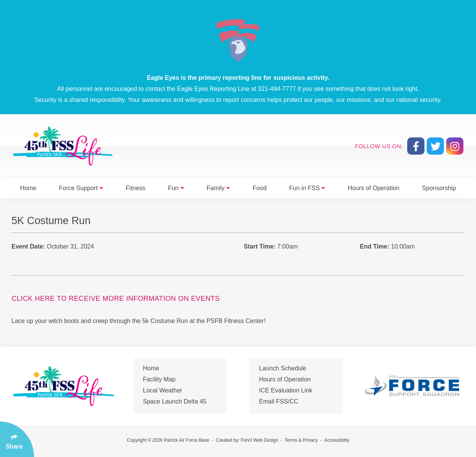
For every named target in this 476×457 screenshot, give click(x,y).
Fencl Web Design (259, 440)
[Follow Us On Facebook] (416, 146)
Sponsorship (439, 188)
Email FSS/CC (279, 401)
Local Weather (163, 390)
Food (259, 188)
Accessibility (337, 440)
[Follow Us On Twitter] (435, 146)
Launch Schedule (283, 368)
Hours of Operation (373, 188)
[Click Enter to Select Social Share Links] (17, 439)
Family (219, 188)
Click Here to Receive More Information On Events (116, 299)
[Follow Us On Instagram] (455, 146)
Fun (176, 188)
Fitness (136, 188)
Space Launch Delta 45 (175, 401)
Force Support (81, 188)
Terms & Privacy (301, 440)
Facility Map (159, 379)
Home (28, 188)
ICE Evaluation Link (286, 390)
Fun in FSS (307, 188)
